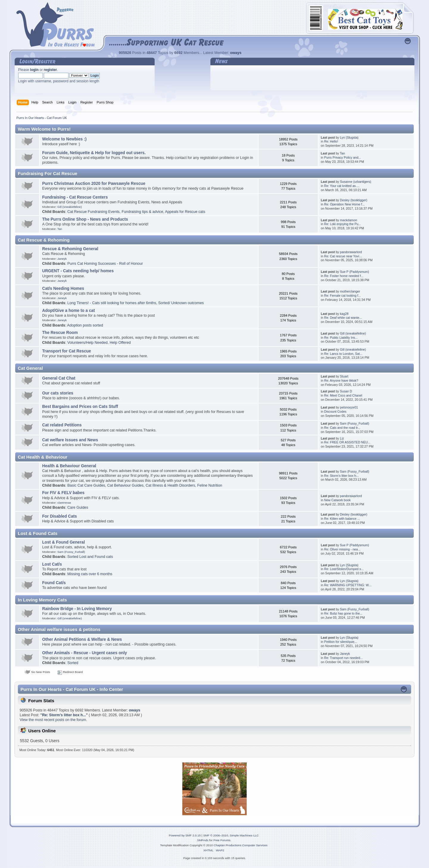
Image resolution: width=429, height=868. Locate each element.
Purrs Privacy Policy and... (343, 157)
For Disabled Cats (59, 516)
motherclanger (350, 291)
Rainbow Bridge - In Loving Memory (77, 609)
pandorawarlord (351, 252)
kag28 (344, 314)
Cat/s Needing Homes (63, 288)
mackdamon (349, 220)
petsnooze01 (349, 407)
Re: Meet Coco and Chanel (343, 395)
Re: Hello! (331, 141)
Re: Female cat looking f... (342, 295)
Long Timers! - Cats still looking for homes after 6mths (112, 303)
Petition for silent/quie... (341, 642)
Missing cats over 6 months (90, 574)
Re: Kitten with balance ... (342, 519)
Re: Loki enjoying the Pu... (343, 224)
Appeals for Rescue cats (185, 212)
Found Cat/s (54, 583)
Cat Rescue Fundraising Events (93, 212)
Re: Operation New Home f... (344, 204)
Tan (342, 153)
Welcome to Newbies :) (64, 139)
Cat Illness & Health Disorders (170, 485)
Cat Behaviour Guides (125, 485)
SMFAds (203, 840)
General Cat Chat (59, 378)
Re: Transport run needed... (343, 658)
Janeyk (62, 259)
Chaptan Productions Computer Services (241, 845)
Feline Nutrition (210, 485)
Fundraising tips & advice (142, 212)
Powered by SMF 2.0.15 (185, 835)
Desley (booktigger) (354, 200)
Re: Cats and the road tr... (342, 428)
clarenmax (64, 503)
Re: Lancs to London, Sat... (343, 354)
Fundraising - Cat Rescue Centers (75, 197)
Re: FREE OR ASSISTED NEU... (347, 442)
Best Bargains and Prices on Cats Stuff (80, 407)
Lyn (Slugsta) (349, 137)
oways (236, 53)
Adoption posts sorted (85, 325)
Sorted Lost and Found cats (90, 557)
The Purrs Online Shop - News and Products (85, 219)
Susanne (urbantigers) (356, 182)
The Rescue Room (60, 333)
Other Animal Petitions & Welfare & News (82, 639)
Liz (342, 438)
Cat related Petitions (62, 425)
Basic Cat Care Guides (86, 485)
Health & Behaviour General (69, 466)
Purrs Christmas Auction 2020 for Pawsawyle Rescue (94, 184)
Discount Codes (335, 411)
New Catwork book (337, 500)
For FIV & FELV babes (63, 493)
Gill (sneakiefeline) (69, 207)
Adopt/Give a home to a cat (68, 311)
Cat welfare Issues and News (70, 440)
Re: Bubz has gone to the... (343, 613)
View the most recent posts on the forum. (53, 720)
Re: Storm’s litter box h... (341, 476)
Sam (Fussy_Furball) (355, 423)
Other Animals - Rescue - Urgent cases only (84, 653)
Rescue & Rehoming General (70, 249)
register (50, 70)
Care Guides (78, 508)
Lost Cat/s (52, 564)
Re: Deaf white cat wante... (343, 318)
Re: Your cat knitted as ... (342, 186)
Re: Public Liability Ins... (341, 338)
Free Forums (222, 840)
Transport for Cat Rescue (66, 351)
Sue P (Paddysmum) (355, 272)
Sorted (73, 663)
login (34, 70)
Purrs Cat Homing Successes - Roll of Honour (105, 264)
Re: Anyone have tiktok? (341, 380)
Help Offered (120, 343)
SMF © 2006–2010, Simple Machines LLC (231, 835)
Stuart (344, 376)
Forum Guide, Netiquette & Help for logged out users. (94, 153)
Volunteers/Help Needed (87, 343)
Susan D (346, 391)
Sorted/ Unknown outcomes (181, 303)
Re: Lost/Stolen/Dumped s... (344, 569)
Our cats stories (57, 393)
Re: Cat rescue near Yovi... (343, 256)
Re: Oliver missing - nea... (342, 549)
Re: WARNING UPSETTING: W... (348, 585)
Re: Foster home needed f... (344, 276)
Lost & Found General (63, 542)
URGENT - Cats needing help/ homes (78, 271)
